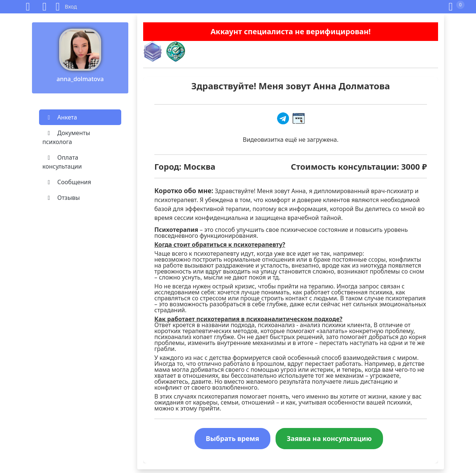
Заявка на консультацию (329, 438)
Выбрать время (232, 438)
